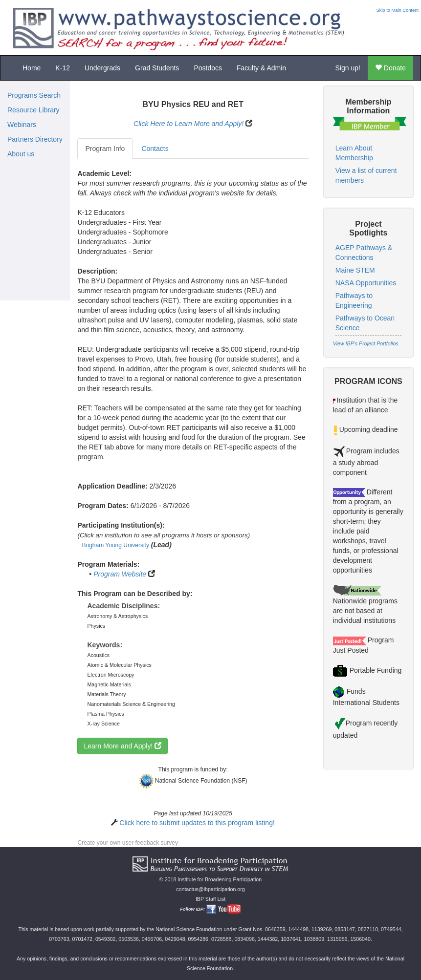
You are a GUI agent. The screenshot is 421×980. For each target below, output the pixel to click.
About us (21, 154)
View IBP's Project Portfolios (366, 343)
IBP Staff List (210, 899)
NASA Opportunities (366, 283)
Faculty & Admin (261, 68)
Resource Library (33, 110)
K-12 (63, 68)
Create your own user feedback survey (127, 843)
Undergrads (102, 68)
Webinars (22, 125)
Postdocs (208, 68)
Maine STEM (355, 270)
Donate (390, 68)
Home (32, 68)
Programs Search (34, 95)
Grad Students (157, 68)
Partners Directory (35, 139)
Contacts (155, 149)
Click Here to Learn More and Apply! (188, 124)
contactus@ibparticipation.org (210, 889)
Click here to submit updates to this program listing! (197, 823)
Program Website (120, 574)
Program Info (105, 149)
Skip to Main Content (397, 10)
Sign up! (348, 68)
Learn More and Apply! (122, 746)
